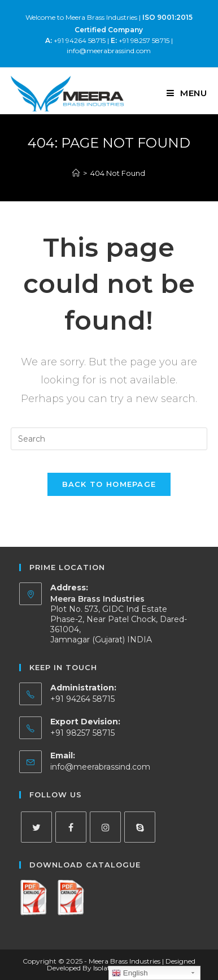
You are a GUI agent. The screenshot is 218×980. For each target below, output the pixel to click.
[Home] (76, 173)
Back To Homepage (109, 484)
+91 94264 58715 (75, 40)
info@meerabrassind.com (109, 51)
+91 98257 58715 (140, 40)
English (130, 973)
